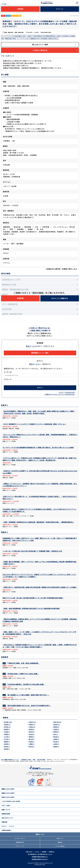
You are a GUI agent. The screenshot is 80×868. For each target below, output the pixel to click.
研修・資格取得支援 (6, 39)
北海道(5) (7, 732)
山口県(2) (7, 737)
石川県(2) (7, 739)
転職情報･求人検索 (26, 760)
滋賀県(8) (32, 729)
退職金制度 (33, 39)
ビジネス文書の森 (60, 846)
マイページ (60, 9)
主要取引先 (51, 852)
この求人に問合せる (40, 50)
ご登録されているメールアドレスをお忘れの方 (59, 394)
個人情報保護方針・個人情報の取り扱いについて (40, 854)
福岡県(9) (56, 727)
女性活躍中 (72, 36)
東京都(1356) (8, 722)
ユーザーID (8, 372)
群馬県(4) (56, 732)
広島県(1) (32, 742)
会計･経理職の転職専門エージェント (10, 760)
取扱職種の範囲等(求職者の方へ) (40, 857)
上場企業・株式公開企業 (62, 36)
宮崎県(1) (56, 739)
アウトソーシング (20, 846)
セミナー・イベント (8, 826)
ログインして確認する (60, 298)
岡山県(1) (56, 742)
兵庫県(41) (7, 724)
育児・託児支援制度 (42, 39)
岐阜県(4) (32, 732)
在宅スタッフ (60, 838)
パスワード (8, 379)
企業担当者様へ (7, 830)
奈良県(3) (32, 734)
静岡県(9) (7, 729)
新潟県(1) (7, 746)
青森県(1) (7, 749)
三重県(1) (32, 744)
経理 (34, 760)
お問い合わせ (29, 852)
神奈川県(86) (57, 722)
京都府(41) (32, 724)
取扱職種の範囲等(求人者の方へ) (40, 859)
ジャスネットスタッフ (20, 838)
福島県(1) (56, 746)
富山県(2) (32, 739)
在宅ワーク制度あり (28, 36)
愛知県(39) (57, 724)
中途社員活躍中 (18, 36)
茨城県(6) (56, 729)
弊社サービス (31, 346)
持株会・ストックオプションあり (21, 39)
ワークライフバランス (7, 36)
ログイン (40, 388)
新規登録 (20, 9)
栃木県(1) (32, 746)
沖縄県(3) (7, 734)
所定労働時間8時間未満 (49, 36)
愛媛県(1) (7, 742)
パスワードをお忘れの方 (67, 392)
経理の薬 (60, 842)
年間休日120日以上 (53, 39)
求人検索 (4, 4)
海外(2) (56, 734)
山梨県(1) (56, 744)
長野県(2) (32, 737)
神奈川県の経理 (41, 760)
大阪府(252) (32, 722)
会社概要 (44, 852)
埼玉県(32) (7, 727)
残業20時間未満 (38, 36)
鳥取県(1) (7, 744)
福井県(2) (56, 737)
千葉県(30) (32, 727)
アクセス (37, 852)
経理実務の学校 (20, 842)
